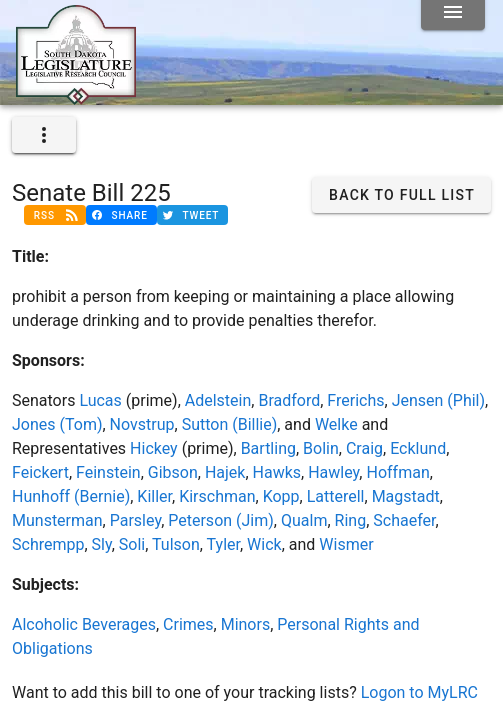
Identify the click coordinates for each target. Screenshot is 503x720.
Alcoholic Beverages (84, 624)
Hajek (225, 472)
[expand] (44, 135)
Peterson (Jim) (221, 520)
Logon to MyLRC (419, 692)
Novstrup (142, 424)
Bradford (289, 400)
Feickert (40, 472)
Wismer (346, 544)
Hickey (154, 448)
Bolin (321, 448)
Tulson (176, 544)
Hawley (333, 472)
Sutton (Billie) (230, 424)
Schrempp (48, 544)
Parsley (135, 520)
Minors (246, 624)
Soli (132, 544)
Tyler (223, 544)
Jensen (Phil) (438, 400)
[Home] (76, 97)
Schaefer (404, 520)
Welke (336, 424)
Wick (264, 544)
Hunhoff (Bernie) (71, 496)
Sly (102, 544)
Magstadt (406, 496)
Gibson (173, 472)
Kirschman (217, 496)
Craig (364, 448)
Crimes (188, 624)
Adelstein (218, 400)
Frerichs (355, 400)
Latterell (336, 496)
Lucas (100, 400)
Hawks (277, 472)
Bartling (268, 448)
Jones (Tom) (57, 424)
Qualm (304, 520)
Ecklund (418, 448)
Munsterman (57, 520)
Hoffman (397, 472)
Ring (351, 520)
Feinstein (108, 472)
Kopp (281, 496)
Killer (154, 496)
